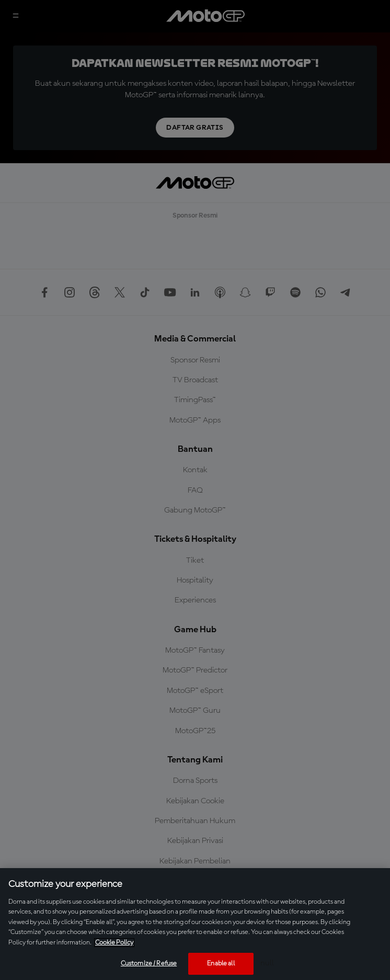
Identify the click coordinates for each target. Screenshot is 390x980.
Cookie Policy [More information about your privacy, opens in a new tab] (114, 943)
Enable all (221, 964)
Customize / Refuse (149, 964)
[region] (195, 924)
